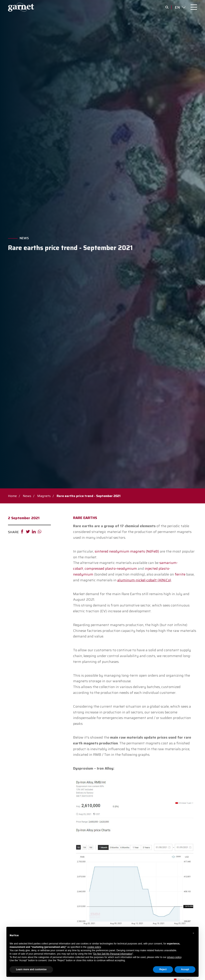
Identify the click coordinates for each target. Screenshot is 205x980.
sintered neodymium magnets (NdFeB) (127, 551)
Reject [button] (163, 969)
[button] (193, 933)
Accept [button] (185, 969)
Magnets (44, 496)
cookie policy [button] (94, 947)
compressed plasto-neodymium (111, 569)
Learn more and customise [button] (31, 969)
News (24, 238)
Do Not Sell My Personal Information (113, 954)
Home (12, 496)
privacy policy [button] (174, 957)
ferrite (180, 574)
